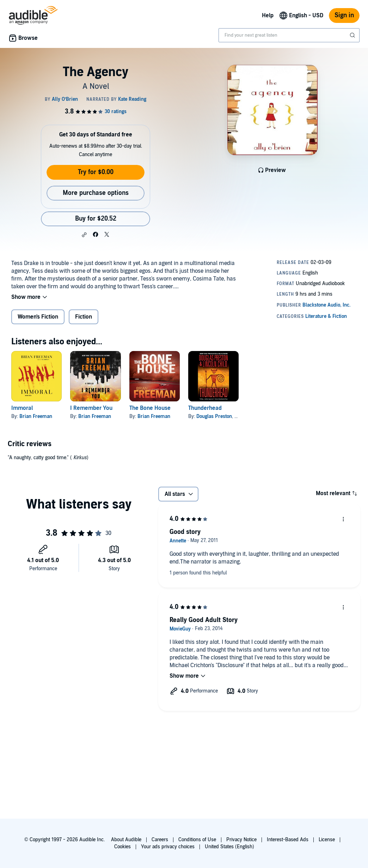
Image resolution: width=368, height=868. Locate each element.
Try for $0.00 (96, 172)
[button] (84, 235)
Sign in (344, 15)
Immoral (22, 408)
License (327, 840)
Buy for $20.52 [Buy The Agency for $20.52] (96, 219)
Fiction (84, 317)
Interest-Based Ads (288, 840)
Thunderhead (205, 408)
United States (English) (229, 847)
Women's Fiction (38, 317)
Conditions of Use (197, 840)
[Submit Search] (353, 35)
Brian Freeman (36, 416)
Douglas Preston (214, 416)
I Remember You (91, 408)
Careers (160, 840)
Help (268, 16)
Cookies (122, 847)
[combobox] (289, 35)
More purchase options (96, 193)
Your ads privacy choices (168, 847)
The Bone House (150, 408)
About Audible (126, 840)
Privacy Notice (241, 840)
